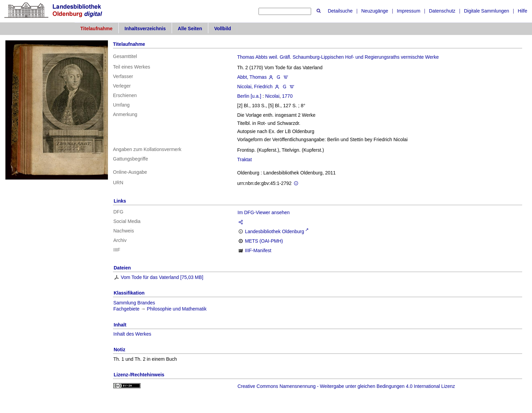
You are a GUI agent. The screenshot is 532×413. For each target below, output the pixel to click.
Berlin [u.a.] (249, 96)
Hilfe (522, 11)
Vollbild (223, 29)
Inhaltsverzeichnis (145, 29)
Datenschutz (442, 11)
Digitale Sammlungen (486, 11)
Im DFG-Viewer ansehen (264, 212)
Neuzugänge (375, 11)
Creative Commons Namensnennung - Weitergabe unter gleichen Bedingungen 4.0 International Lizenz (346, 386)
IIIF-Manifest (258, 250)
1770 (287, 96)
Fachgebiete (126, 309)
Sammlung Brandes (134, 303)
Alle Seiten (190, 29)
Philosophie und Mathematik (177, 309)
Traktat (244, 159)
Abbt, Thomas (252, 77)
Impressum (409, 11)
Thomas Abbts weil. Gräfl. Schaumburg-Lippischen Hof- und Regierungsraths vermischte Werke (338, 57)
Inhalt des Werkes (132, 334)
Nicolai (272, 96)
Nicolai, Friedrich (255, 87)
